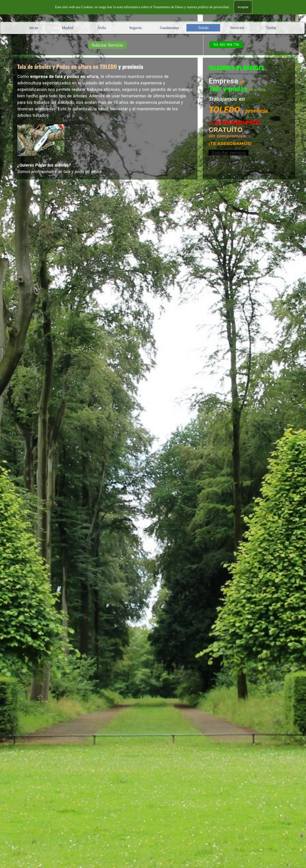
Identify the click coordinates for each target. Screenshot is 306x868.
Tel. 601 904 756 (235, 45)
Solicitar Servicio (116, 45)
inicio (34, 28)
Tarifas (271, 28)
